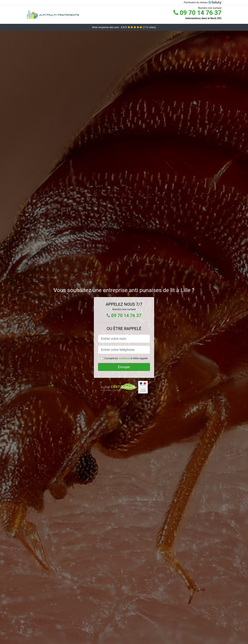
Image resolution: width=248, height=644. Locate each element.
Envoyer (124, 367)
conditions (124, 358)
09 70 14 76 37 (197, 13)
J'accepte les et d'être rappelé (126, 358)
